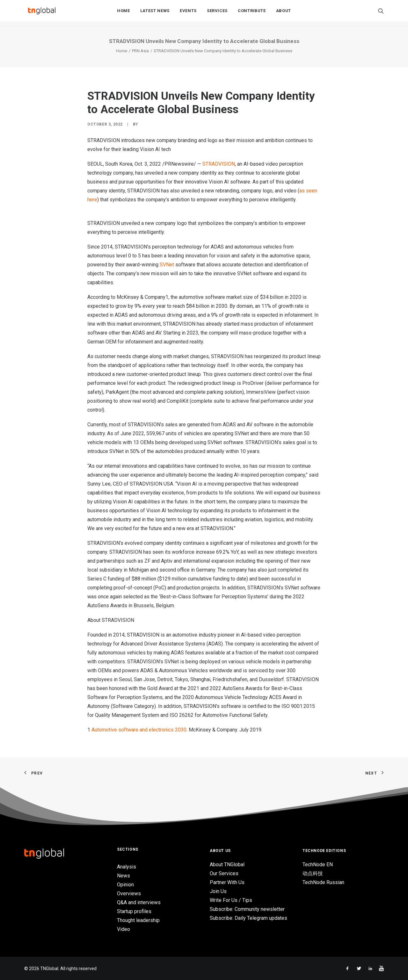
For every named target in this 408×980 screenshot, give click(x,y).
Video (124, 929)
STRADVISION (219, 164)
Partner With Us (227, 882)
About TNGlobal (227, 865)
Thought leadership (138, 920)
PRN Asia (140, 51)
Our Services (224, 873)
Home (124, 13)
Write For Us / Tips (231, 900)
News (124, 876)
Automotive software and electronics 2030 (139, 730)
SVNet (167, 265)
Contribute (252, 13)
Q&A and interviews (139, 902)
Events (188, 13)
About (284, 13)
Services (217, 13)
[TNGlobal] (42, 13)
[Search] (381, 13)
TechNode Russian (323, 882)
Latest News (155, 13)
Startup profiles (134, 911)
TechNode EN (318, 865)
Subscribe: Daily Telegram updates (248, 918)
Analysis (127, 867)
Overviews (129, 894)
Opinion (125, 885)
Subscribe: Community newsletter (247, 909)
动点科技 (313, 873)
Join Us (218, 891)
